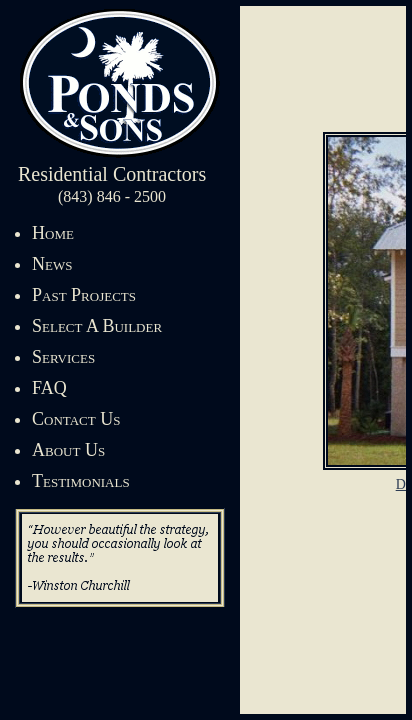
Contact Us (76, 419)
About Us (68, 450)
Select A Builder (97, 326)
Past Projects (84, 295)
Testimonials (81, 481)
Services (63, 357)
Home (53, 233)
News (52, 264)
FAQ (49, 388)
